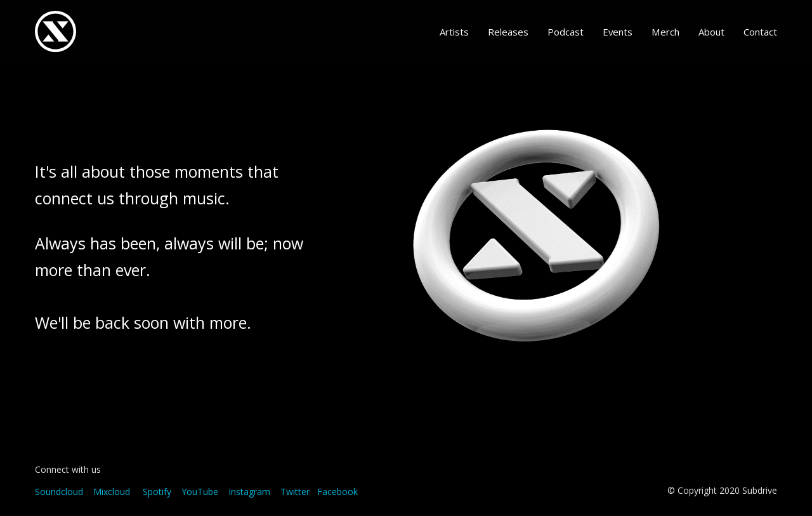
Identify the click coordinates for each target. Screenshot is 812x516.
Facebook (337, 492)
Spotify (157, 492)
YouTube (200, 492)
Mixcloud (112, 492)
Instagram (249, 492)
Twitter (295, 492)
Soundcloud (59, 492)
